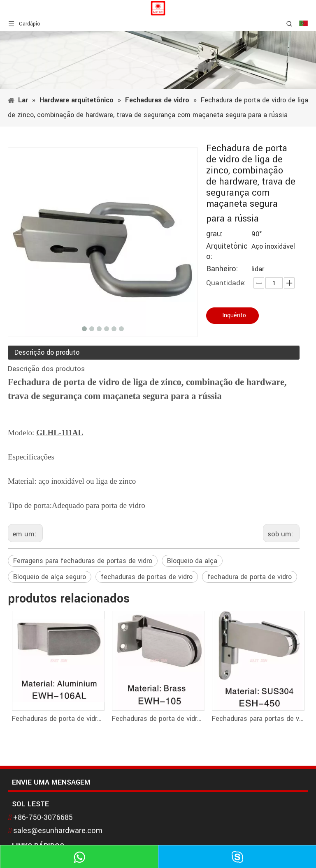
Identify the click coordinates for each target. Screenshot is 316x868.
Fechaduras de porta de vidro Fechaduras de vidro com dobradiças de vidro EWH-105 (158, 719)
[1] (158, 60)
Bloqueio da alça (192, 561)
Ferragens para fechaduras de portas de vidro (83, 561)
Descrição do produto (47, 352)
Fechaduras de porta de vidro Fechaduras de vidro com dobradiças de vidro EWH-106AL (58, 719)
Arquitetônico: (227, 252)
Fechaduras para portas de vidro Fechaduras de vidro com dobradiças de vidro (258, 719)
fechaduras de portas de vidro (147, 577)
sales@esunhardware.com (58, 831)
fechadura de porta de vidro (250, 577)
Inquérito (234, 315)
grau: (214, 234)
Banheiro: (222, 269)
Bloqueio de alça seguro (50, 577)
